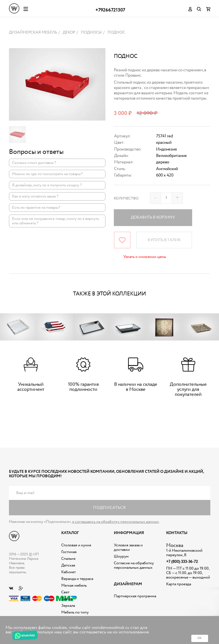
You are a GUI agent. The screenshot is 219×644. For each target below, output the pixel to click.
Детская (68, 565)
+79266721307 (110, 10)
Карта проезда (179, 584)
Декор (67, 599)
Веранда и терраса (77, 579)
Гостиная (69, 552)
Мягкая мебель (74, 586)
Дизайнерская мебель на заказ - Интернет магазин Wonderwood (14, 8)
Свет (65, 592)
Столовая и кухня (76, 545)
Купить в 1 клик (164, 240)
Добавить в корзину (153, 217)
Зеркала (68, 606)
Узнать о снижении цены (145, 257)
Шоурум (121, 556)
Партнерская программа (135, 596)
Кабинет (69, 572)
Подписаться (109, 508)
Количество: (127, 198)
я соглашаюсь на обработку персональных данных (116, 522)
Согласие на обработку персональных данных (134, 565)
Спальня (68, 559)
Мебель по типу (75, 612)
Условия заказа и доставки (128, 547)
